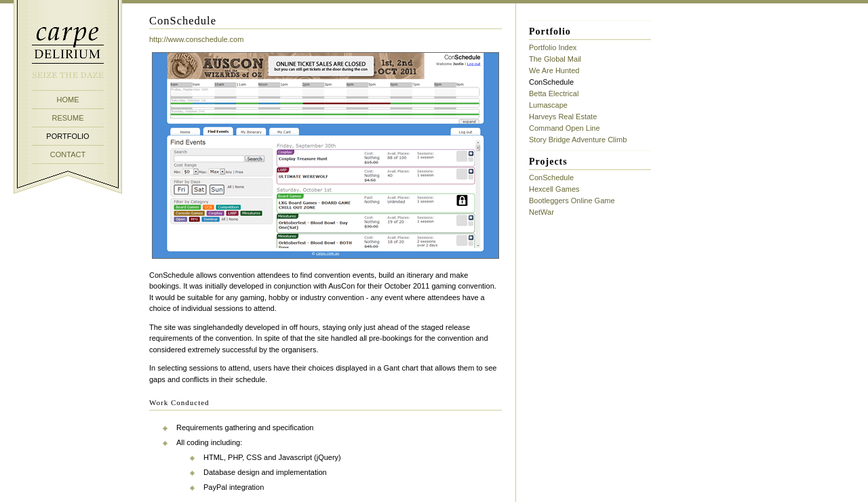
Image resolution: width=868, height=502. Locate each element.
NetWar (541, 212)
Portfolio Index (553, 47)
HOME (68, 100)
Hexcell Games (554, 189)
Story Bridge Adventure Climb (578, 140)
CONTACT (68, 154)
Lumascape (548, 105)
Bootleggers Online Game (572, 201)
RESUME (67, 118)
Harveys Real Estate (563, 117)
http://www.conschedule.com (196, 39)
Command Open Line (565, 128)
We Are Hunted (554, 70)
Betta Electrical (554, 93)
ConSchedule (551, 177)
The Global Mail (555, 59)
